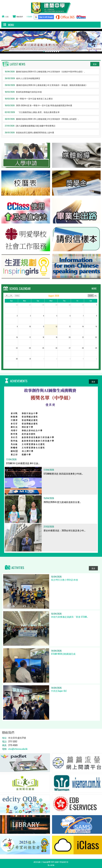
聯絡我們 (20, 17)
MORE (94, 288)
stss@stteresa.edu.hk (18, 749)
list (95, 296)
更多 (95, 64)
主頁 (7, 17)
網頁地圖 (37, 862)
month (91, 296)
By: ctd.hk (51, 865)
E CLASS (29, 17)
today (17, 296)
